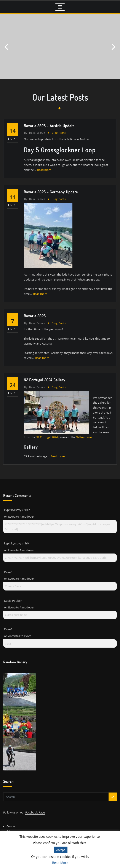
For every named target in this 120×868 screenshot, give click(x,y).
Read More (60, 863)
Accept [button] (61, 850)
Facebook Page (35, 812)
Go (113, 797)
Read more (44, 170)
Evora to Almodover (21, 517)
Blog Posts (59, 133)
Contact (12, 826)
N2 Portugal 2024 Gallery (45, 380)
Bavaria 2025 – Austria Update (49, 126)
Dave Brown (35, 133)
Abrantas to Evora (20, 636)
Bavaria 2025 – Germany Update (51, 192)
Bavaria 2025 (35, 316)
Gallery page (84, 437)
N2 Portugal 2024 (47, 437)
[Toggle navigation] (60, 7)
